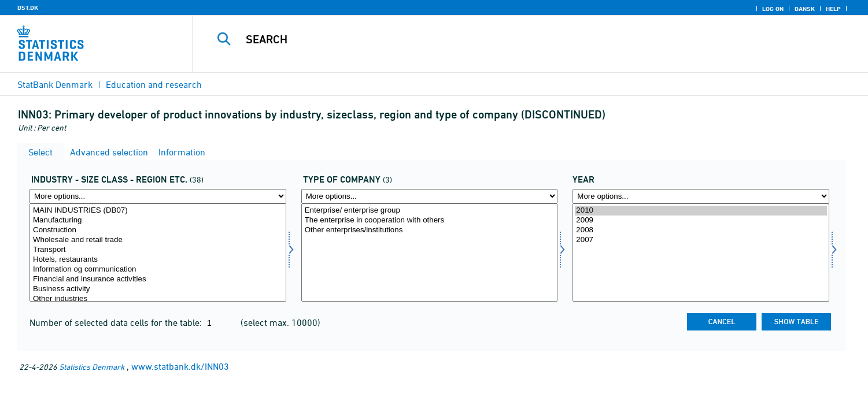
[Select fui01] (158, 252)
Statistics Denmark (92, 367)
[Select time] (701, 252)
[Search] (508, 39)
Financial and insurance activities (158, 279)
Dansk (805, 9)
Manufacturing (158, 220)
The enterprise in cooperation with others (430, 220)
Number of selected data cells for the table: (117, 322)
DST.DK (28, 8)
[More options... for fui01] (158, 196)
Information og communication (158, 270)
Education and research (154, 84)
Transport (158, 250)
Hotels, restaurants (158, 260)
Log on (773, 9)
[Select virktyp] (430, 252)
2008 (701, 230)
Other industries (158, 299)
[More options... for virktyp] (430, 196)
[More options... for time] (701, 196)
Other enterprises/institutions (430, 230)
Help (833, 9)
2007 (701, 240)
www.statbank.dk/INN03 (180, 366)
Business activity (158, 289)
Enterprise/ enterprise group (430, 211)
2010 (701, 211)
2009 (701, 220)
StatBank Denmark (55, 84)
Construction (158, 230)
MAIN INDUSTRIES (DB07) (158, 211)
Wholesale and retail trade (158, 240)
